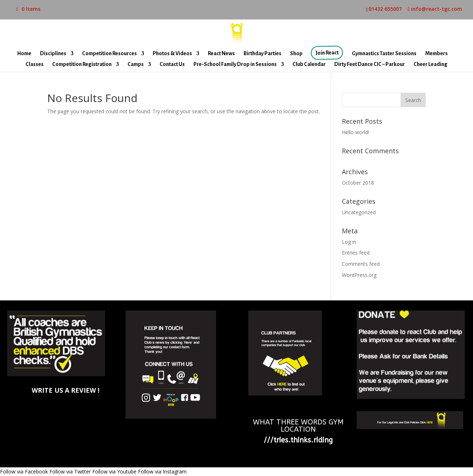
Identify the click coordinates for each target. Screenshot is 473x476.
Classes (35, 64)
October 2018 (358, 183)
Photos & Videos (172, 54)
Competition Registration (82, 64)
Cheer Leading (430, 64)
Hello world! (356, 132)
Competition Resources (110, 54)
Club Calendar (309, 64)
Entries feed (356, 253)
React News (221, 54)
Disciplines (53, 54)
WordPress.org (359, 275)
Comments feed (361, 264)
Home (24, 54)
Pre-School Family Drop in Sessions (235, 64)
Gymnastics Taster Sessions (384, 54)
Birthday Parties (262, 54)
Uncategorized (359, 212)
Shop (296, 54)
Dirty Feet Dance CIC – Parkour (370, 64)
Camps (136, 64)
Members (436, 54)
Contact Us (172, 64)
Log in (349, 242)
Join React (328, 53)
